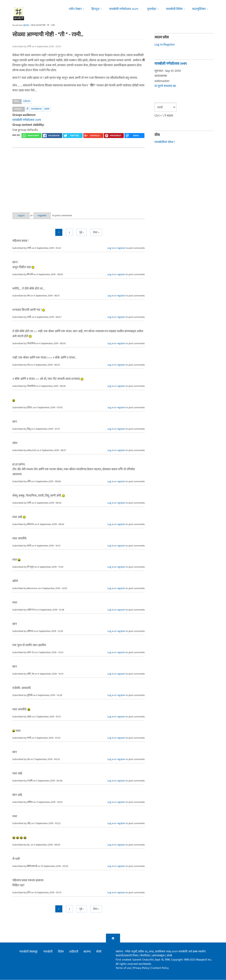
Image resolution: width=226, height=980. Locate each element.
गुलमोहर (152, 9)
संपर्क (169, 956)
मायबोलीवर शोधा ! (165, 142)
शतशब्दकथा (36, 109)
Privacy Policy (141, 968)
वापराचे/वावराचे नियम (127, 956)
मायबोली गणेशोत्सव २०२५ (124, 9)
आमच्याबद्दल (159, 956)
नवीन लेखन (75, 9)
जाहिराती (74, 952)
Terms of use (123, 968)
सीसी (99, 952)
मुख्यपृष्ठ (26, 25)
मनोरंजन (27, 101)
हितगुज (95, 9)
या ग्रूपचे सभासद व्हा (165, 86)
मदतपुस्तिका (199, 9)
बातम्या (87, 952)
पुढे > (82, 232)
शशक (47, 109)
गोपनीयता (145, 956)
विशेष (61, 952)
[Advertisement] (79, 177)
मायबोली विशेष (174, 9)
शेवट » (96, 232)
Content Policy (160, 968)
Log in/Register (165, 45)
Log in (22, 215)
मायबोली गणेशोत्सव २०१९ (27, 120)
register (44, 215)
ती (27, 109)
